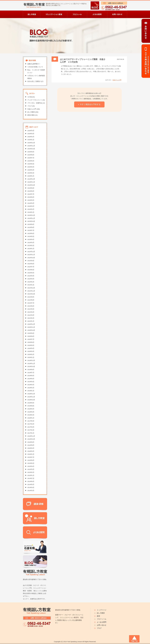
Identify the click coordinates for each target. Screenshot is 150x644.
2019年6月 (31, 376)
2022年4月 (31, 276)
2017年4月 (31, 424)
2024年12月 (31, 179)
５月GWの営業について (35, 67)
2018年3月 (31, 412)
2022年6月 (31, 270)
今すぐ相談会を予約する (90, 104)
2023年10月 (31, 221)
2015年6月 (31, 460)
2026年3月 (31, 134)
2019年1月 (31, 391)
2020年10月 (31, 330)
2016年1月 (31, 454)
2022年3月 (31, 279)
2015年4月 (31, 466)
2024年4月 (31, 203)
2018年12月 (31, 394)
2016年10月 (31, 439)
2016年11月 (31, 436)
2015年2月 (31, 472)
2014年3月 (31, 491)
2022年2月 (31, 282)
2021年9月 (31, 297)
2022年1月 (31, 285)
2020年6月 (31, 342)
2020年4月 (31, 348)
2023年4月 (31, 240)
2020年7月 (31, 339)
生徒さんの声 (117, 80)
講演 (98, 616)
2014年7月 (31, 478)
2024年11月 (31, 182)
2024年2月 (31, 209)
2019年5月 (31, 379)
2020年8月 (31, 336)
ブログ (30, 106)
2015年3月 (31, 469)
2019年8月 (31, 370)
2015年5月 (31, 463)
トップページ (102, 610)
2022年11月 (31, 255)
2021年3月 (31, 315)
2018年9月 (31, 403)
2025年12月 (31, 143)
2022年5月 (31, 273)
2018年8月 (31, 406)
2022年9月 (31, 261)
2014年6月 (31, 481)
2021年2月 (31, 318)
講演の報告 (31, 115)
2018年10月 (31, 400)
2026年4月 (31, 131)
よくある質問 (102, 622)
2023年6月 (31, 233)
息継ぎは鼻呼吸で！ (34, 64)
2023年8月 (31, 227)
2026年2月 (31, 137)
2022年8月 (31, 264)
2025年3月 (31, 170)
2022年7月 (31, 267)
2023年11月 (31, 218)
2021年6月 (31, 306)
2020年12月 (31, 324)
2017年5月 (31, 421)
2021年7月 (31, 303)
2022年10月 (31, 258)
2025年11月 (31, 146)
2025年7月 (31, 158)
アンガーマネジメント (35, 100)
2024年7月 (31, 194)
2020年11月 (31, 327)
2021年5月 (31, 309)
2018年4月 (31, 409)
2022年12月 (31, 252)
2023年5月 (31, 236)
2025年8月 (31, 155)
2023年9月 (31, 224)
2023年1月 (31, 249)
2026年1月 (31, 140)
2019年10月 (31, 367)
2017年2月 (31, 430)
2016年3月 (31, 451)
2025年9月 (31, 152)
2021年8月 (31, 300)
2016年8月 (31, 445)
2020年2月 (31, 354)
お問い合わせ (102, 625)
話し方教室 (31, 112)
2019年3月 (31, 385)
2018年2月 (31, 415)
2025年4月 (31, 167)
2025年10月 (31, 149)
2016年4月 (31, 448)
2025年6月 (31, 161)
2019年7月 (31, 373)
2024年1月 (31, 212)
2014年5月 (31, 484)
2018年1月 (31, 418)
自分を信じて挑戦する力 (35, 81)
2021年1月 (31, 321)
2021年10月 (31, 294)
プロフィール (102, 619)
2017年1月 (31, 433)
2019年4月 (31, 382)
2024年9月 (31, 188)
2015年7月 (31, 457)
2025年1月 (31, 176)
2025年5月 (31, 164)
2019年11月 (31, 364)
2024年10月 (31, 185)
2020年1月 (31, 357)
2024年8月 (31, 191)
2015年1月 (31, 475)
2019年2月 (31, 388)
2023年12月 (31, 215)
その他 (30, 97)
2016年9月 (31, 442)
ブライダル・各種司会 (35, 103)
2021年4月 (31, 312)
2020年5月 (31, 345)
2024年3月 (31, 206)
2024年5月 (31, 200)
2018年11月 (31, 397)
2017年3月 (31, 427)
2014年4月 (31, 488)
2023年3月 (31, 243)
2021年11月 (31, 291)
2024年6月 (31, 197)
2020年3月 (31, 351)
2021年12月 (31, 288)
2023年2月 (31, 246)
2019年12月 (31, 360)
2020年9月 (31, 333)
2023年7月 (31, 230)
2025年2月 (31, 173)
